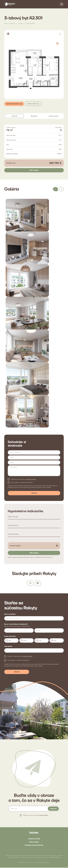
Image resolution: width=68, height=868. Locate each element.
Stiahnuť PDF (33, 104)
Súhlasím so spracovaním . (23, 480)
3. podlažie (20, 24)
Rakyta (6, 24)
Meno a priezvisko (10, 614)
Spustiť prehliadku (14, 104)
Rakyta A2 (13, 24)
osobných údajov (31, 480)
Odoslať (34, 493)
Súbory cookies (34, 842)
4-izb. (55, 641)
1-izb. (10, 641)
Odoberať (53, 809)
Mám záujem (34, 170)
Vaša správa (8, 647)
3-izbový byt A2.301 (30, 24)
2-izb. (25, 641)
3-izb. (40, 641)
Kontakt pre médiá (34, 839)
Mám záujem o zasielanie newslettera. (22, 483)
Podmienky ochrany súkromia (34, 846)
